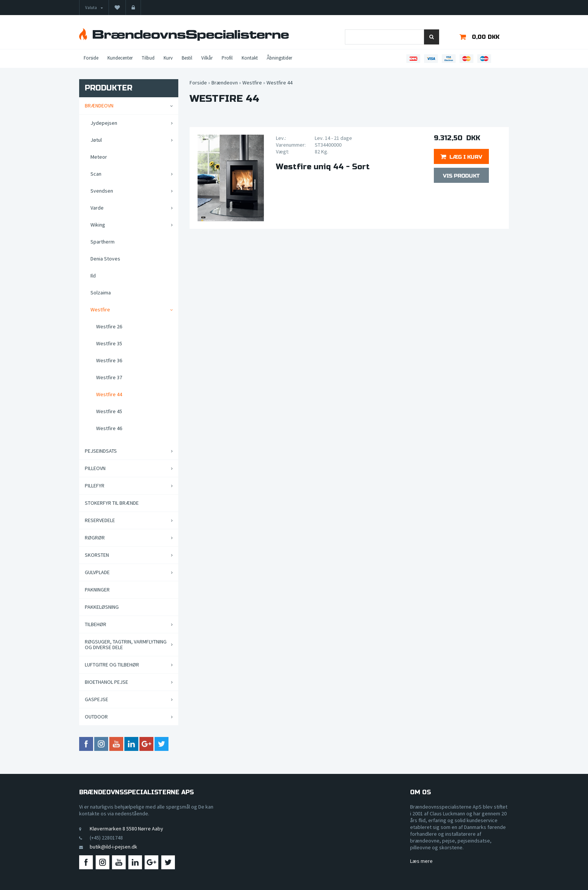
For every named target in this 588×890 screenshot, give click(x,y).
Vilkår (207, 58)
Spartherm (103, 242)
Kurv (168, 58)
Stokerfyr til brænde (112, 503)
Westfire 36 (109, 360)
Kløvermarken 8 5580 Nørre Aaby (126, 829)
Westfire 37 (109, 377)
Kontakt (250, 58)
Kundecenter (120, 58)
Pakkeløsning (102, 607)
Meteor (99, 157)
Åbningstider (279, 58)
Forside (91, 58)
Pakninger (97, 590)
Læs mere (421, 861)
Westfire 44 (109, 394)
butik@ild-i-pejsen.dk (113, 847)
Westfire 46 (109, 428)
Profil (227, 58)
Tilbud (148, 58)
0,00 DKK (486, 37)
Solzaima (101, 293)
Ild (93, 276)
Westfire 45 (109, 411)
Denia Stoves (105, 259)
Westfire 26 (109, 326)
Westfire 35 (109, 343)
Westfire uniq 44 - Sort (323, 167)
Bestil (187, 58)
